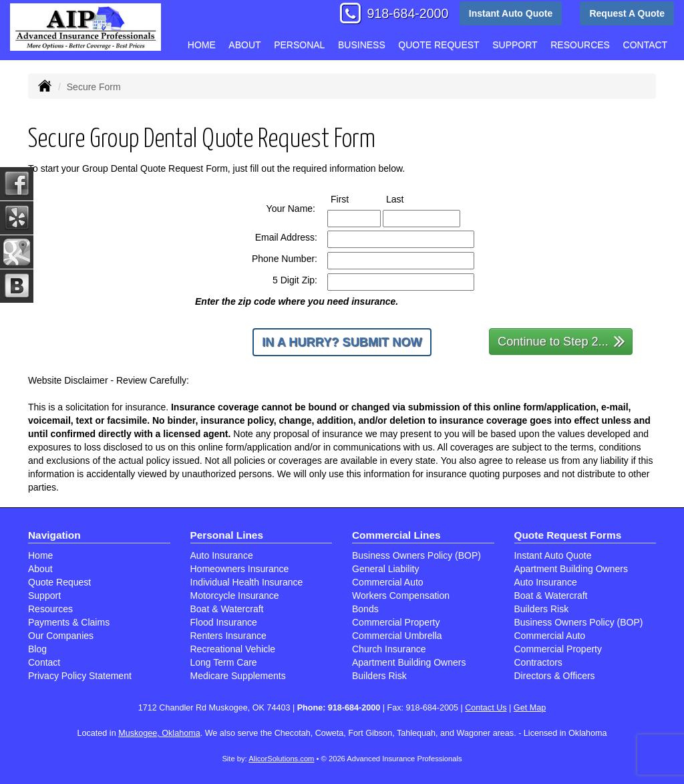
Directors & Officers (555, 676)
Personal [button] (299, 45)
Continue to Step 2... (561, 341)
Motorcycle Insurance (235, 596)
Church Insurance (389, 649)
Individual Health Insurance (247, 582)
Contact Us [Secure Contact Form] (486, 708)
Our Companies (61, 636)
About (244, 45)
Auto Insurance (222, 555)
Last (407, 199)
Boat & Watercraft (227, 609)
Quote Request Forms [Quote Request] (568, 535)
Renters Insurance (228, 636)
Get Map (530, 708)
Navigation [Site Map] (54, 535)
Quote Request (59, 582)
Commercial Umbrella (397, 636)
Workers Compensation (401, 596)
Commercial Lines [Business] (396, 535)
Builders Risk (379, 676)
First (352, 199)
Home (202, 45)
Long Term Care (224, 662)
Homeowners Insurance (240, 569)
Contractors (538, 662)
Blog (37, 649)
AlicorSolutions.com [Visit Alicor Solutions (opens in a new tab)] (281, 759)
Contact (646, 45)
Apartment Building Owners (409, 662)
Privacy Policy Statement (80, 676)
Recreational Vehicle (233, 649)
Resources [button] (580, 45)
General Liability (385, 569)
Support (44, 596)
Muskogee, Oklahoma (159, 733)
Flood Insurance (224, 622)
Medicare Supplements (238, 676)
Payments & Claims (69, 622)
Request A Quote (627, 13)
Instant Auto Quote (511, 13)
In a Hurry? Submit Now (342, 342)
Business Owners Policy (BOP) (416, 555)
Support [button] (515, 45)
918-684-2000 (407, 13)
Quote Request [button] (439, 45)
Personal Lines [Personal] (227, 535)
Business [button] (362, 45)
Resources (50, 609)
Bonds (365, 609)
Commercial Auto (388, 582)
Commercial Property (396, 622)
